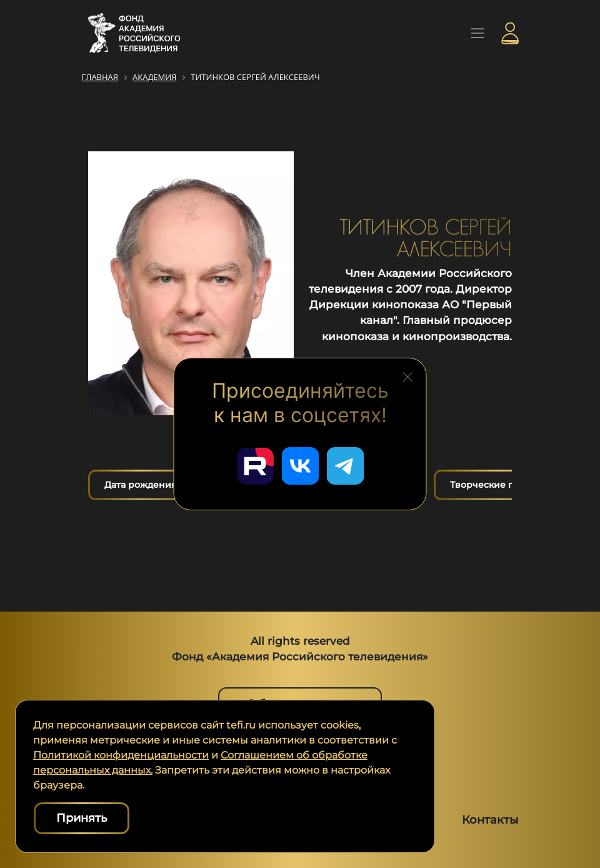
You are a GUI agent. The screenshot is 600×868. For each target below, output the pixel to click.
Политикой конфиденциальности (121, 755)
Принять (82, 818)
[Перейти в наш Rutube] (255, 466)
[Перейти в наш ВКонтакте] (300, 466)
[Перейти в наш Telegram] (345, 466)
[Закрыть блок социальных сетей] (407, 375)
